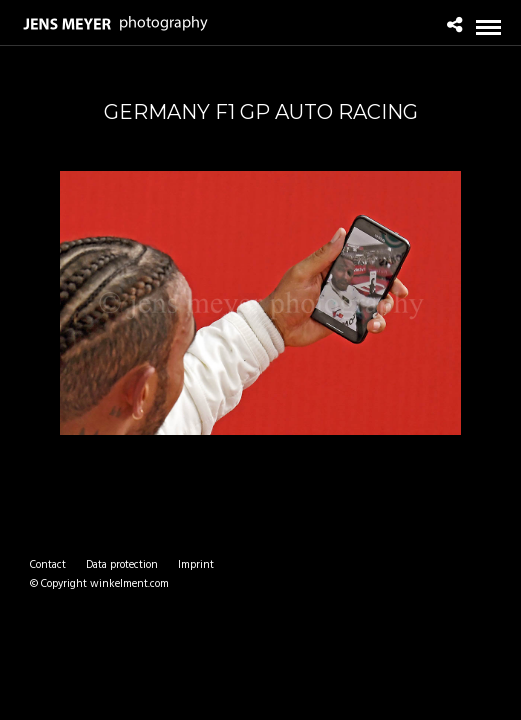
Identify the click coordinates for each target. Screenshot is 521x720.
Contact (48, 565)
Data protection (122, 565)
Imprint (196, 565)
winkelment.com (129, 584)
